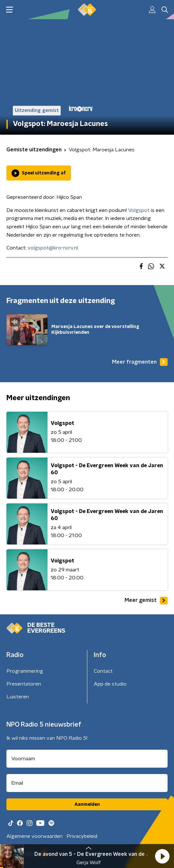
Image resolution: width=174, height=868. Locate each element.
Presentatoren (24, 684)
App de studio (110, 684)
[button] (162, 856)
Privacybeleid (82, 836)
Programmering (25, 671)
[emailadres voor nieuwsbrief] (87, 783)
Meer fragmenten (140, 362)
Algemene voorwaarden (35, 836)
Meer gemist (146, 601)
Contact (103, 671)
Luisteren (18, 697)
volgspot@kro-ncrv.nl (53, 248)
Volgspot (139, 210)
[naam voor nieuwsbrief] (87, 759)
